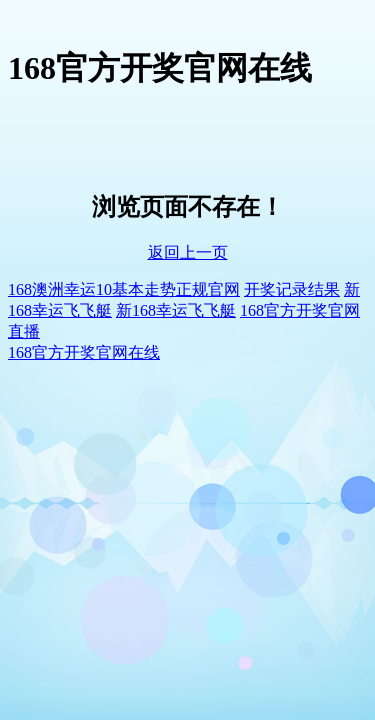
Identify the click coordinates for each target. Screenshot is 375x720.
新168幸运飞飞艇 (176, 310)
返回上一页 (188, 252)
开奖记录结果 (292, 289)
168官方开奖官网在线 (84, 352)
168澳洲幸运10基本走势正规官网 (124, 289)
